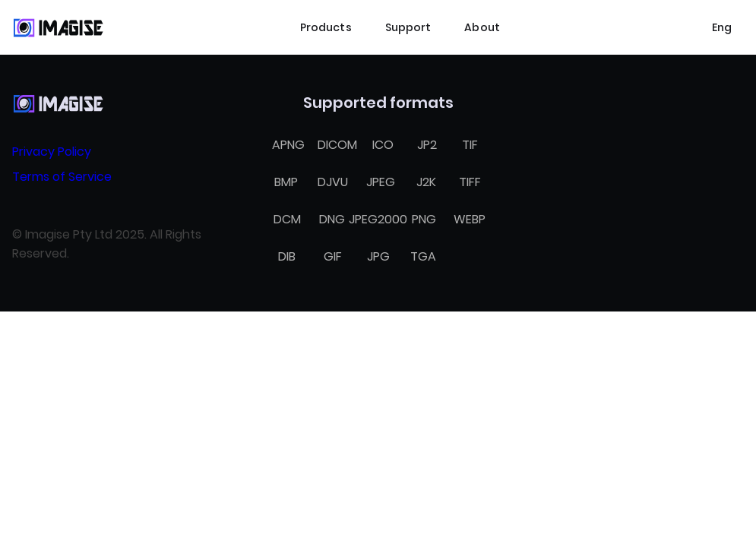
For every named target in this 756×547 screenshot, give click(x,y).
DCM (287, 219)
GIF (333, 256)
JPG (378, 256)
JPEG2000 (378, 219)
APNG (288, 145)
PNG (424, 219)
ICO (383, 145)
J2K (426, 182)
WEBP (470, 219)
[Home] (58, 27)
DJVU (333, 182)
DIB (287, 256)
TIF (470, 145)
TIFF (470, 182)
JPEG (381, 182)
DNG (332, 219)
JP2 (427, 145)
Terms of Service (62, 177)
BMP (286, 182)
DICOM (337, 145)
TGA (423, 256)
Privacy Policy (52, 152)
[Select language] (722, 27)
